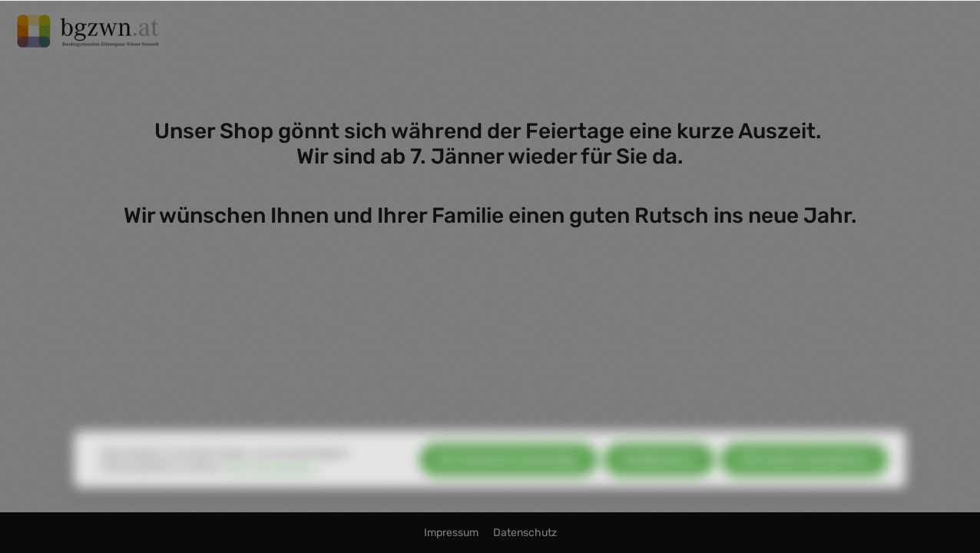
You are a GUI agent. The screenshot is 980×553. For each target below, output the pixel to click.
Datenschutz (525, 533)
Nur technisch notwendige (508, 474)
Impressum (452, 533)
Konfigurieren (659, 474)
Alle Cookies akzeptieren (804, 474)
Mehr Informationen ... (274, 481)
